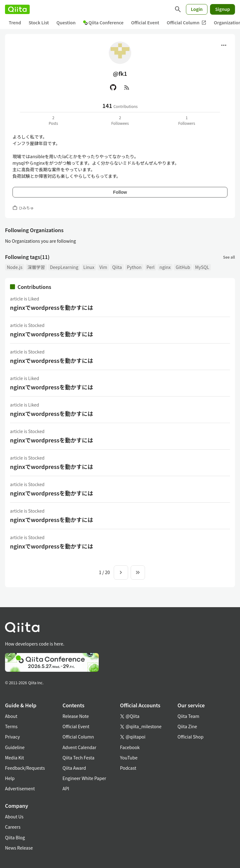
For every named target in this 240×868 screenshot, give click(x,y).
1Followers (187, 120)
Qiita (117, 267)
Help (10, 778)
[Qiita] (17, 9)
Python (134, 267)
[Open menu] (224, 45)
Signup (222, 9)
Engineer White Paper (84, 778)
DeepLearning (64, 267)
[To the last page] (138, 573)
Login (197, 9)
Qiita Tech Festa (78, 758)
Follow (120, 192)
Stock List (39, 22)
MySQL (202, 267)
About (11, 716)
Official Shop (190, 737)
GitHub (183, 267)
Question (66, 22)
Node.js (15, 267)
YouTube (129, 758)
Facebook (130, 747)
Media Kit (15, 758)
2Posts (53, 120)
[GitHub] (113, 87)
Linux (89, 267)
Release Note (76, 716)
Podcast (128, 768)
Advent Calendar (79, 747)
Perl (151, 267)
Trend (15, 22)
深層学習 (36, 267)
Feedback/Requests (25, 768)
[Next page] (121, 573)
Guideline (15, 747)
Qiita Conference (103, 22)
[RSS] (127, 87)
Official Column (187, 23)
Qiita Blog (15, 837)
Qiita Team (188, 716)
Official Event (145, 22)
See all (229, 257)
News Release (19, 848)
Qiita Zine (187, 726)
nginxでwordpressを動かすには (52, 307)
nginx (165, 267)
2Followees (120, 120)
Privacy (12, 737)
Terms (11, 726)
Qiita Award (74, 768)
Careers (13, 827)
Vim (103, 267)
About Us (14, 817)
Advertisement (20, 788)
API (66, 788)
